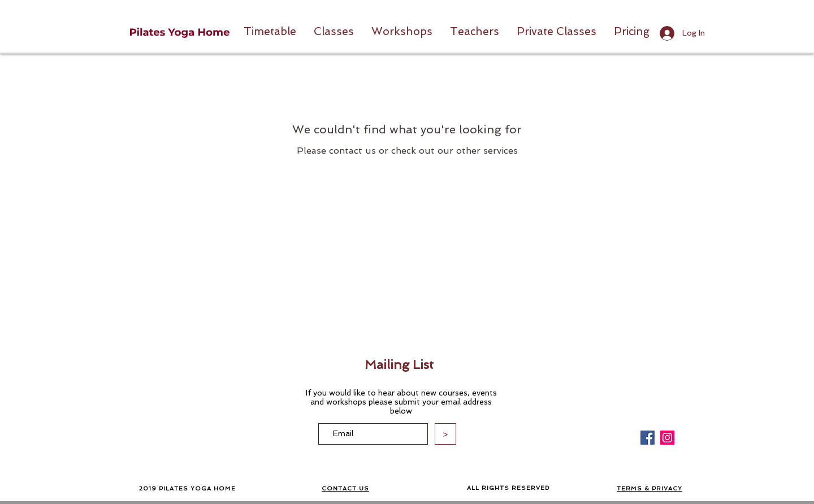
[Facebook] (648, 438)
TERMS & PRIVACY (650, 488)
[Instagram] (667, 438)
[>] (445, 434)
